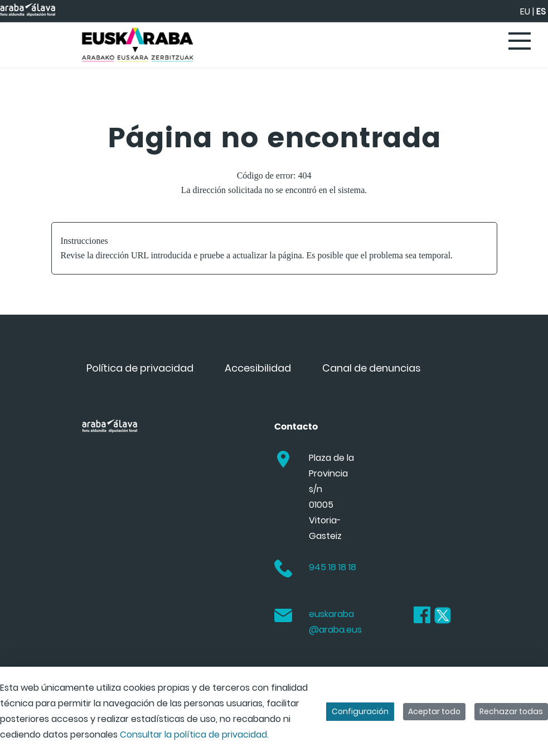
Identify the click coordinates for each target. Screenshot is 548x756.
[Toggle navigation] (520, 42)
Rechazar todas (511, 711)
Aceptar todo (434, 711)
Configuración (360, 711)
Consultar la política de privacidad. (194, 735)
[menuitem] (140, 368)
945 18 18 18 (333, 567)
